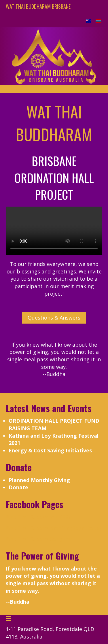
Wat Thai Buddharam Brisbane (38, 6)
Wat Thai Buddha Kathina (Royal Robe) (53, 528)
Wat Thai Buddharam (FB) (38, 517)
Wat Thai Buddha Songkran (40, 539)
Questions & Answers (54, 318)
